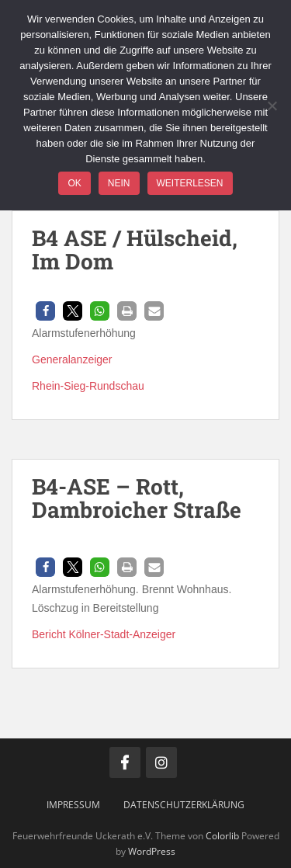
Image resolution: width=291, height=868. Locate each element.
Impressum (73, 805)
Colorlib (222, 836)
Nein (119, 183)
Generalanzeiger (72, 359)
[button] (45, 311)
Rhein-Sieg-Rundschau (88, 386)
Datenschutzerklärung (184, 805)
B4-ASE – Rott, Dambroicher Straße (137, 498)
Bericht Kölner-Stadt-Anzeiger (104, 634)
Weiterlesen (190, 183)
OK (74, 183)
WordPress (152, 851)
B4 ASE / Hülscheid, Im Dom (135, 250)
